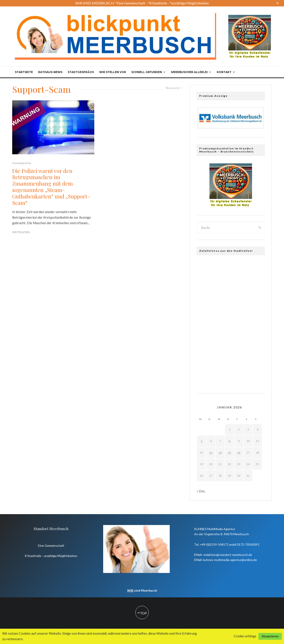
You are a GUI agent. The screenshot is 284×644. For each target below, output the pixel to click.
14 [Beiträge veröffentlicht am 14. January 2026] (220, 453)
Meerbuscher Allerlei (189, 72)
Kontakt (224, 72)
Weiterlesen (21, 232)
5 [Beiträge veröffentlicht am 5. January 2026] (202, 441)
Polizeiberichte (22, 163)
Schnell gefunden (147, 72)
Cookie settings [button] (245, 636)
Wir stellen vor (113, 72)
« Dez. (201, 491)
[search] (260, 228)
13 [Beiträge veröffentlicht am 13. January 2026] (211, 453)
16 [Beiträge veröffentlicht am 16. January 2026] (239, 453)
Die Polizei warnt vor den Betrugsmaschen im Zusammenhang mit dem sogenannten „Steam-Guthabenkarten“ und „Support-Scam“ (51, 187)
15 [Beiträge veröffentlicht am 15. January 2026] (229, 453)
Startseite (24, 72)
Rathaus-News (50, 72)
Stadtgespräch (81, 72)
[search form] (226, 228)
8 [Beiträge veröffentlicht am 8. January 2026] (230, 441)
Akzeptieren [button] (270, 636)
